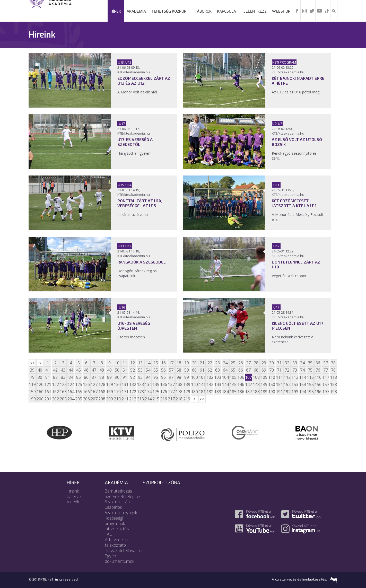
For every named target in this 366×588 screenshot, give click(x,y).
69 (264, 370)
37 (326, 363)
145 (233, 384)
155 (310, 384)
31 (279, 363)
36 (318, 363)
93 (140, 377)
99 (187, 377)
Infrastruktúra (118, 529)
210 (117, 399)
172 (133, 392)
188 (256, 392)
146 (241, 384)
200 (40, 399)
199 (32, 399)
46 (86, 370)
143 (217, 384)
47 (94, 370)
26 (241, 363)
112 (287, 377)
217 (171, 399)
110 (272, 377)
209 (109, 399)
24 (225, 363)
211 (125, 399)
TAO (109, 534)
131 (125, 384)
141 (202, 384)
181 (202, 392)
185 (233, 392)
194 (302, 392)
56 (163, 370)
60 (194, 370)
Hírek (116, 11)
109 (264, 377)
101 (202, 377)
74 (302, 370)
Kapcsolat (228, 11)
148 (256, 384)
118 (333, 377)
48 (102, 370)
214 (148, 399)
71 (279, 370)
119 (32, 384)
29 (264, 363)
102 (210, 377)
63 (217, 370)
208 (102, 399)
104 (225, 377)
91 (125, 377)
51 (125, 370)
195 (310, 392)
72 (287, 370)
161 (48, 392)
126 (86, 384)
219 (187, 399)
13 (140, 363)
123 (63, 384)
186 (241, 392)
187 (248, 392)
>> (202, 399)
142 (210, 384)
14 (148, 363)
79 (32, 377)
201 (48, 399)
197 (326, 392)
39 (32, 370)
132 (133, 384)
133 (140, 384)
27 (248, 363)
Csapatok (113, 507)
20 (194, 363)
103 (217, 377)
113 (295, 377)
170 (117, 392)
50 (117, 370)
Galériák (74, 497)
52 (133, 370)
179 (187, 392)
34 (302, 363)
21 (202, 363)
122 (55, 384)
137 (171, 384)
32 (287, 363)
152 (287, 384)
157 (326, 384)
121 (48, 384)
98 (179, 377)
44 (71, 370)
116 (318, 377)
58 (179, 370)
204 (71, 399)
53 (140, 370)
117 (326, 377)
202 (55, 399)
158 (333, 384)
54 (148, 370)
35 (310, 363)
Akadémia (136, 11)
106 (241, 377)
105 (233, 377)
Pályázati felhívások (123, 551)
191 (279, 392)
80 (40, 377)
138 (179, 384)
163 (63, 392)
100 (194, 377)
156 (318, 384)
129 (109, 384)
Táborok (203, 11)
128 (102, 384)
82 (55, 377)
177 (171, 392)
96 (163, 377)
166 (86, 392)
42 (55, 370)
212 (133, 399)
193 (295, 392)
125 (79, 384)
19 (187, 363)
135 (156, 384)
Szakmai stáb (117, 502)
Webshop (281, 11)
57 (171, 370)
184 (225, 392)
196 (318, 392)
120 (40, 384)
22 (210, 363)
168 (102, 392)
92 (133, 377)
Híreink (73, 491)
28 (256, 363)
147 (248, 384)
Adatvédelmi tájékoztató (117, 542)
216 (163, 399)
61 (202, 370)
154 (302, 384)
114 (302, 377)
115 (310, 377)
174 (148, 392)
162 (55, 392)
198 (333, 392)
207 (94, 399)
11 (125, 363)
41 (48, 370)
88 (102, 377)
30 (272, 363)
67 (248, 370)
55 (156, 370)
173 (140, 392)
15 (156, 363)
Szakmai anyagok (121, 513)
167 (94, 392)
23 (217, 363)
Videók (73, 502)
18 (179, 363)
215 (156, 399)
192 (287, 392)
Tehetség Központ (170, 11)
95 (156, 377)
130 (117, 384)
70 (272, 370)
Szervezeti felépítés (123, 497)
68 (256, 370)
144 (225, 384)
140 (194, 384)
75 (310, 370)
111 (279, 377)
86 (86, 377)
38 (333, 363)
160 (40, 392)
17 (171, 363)
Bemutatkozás (118, 491)
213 (140, 399)
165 (79, 392)
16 (163, 363)
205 (79, 399)
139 (187, 384)
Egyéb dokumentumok (120, 559)
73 (295, 370)
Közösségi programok (115, 521)
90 (117, 377)
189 (264, 392)
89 (109, 377)
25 (233, 363)
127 (94, 384)
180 (194, 392)
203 (63, 399)
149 (264, 384)
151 (279, 384)
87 (94, 377)
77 (326, 370)
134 (148, 384)
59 (187, 370)
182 (210, 392)
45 (79, 370)
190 (272, 392)
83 (63, 377)
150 (272, 384)
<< (32, 363)
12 (133, 363)
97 (171, 377)
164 (71, 392)
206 (86, 399)
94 (148, 377)
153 (295, 384)
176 (163, 392)
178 (179, 392)
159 (32, 392)
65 (233, 370)
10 (117, 363)
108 (256, 377)
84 (71, 377)
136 (163, 384)
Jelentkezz (255, 11)
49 (109, 370)
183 (217, 392)
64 (225, 370)
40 (40, 370)
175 (156, 392)
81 (48, 377)
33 (295, 363)
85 (79, 377)
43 (63, 370)
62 (210, 370)
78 (333, 370)
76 (318, 370)
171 (125, 392)
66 (241, 370)
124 (71, 384)
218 (179, 399)
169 (109, 392)
